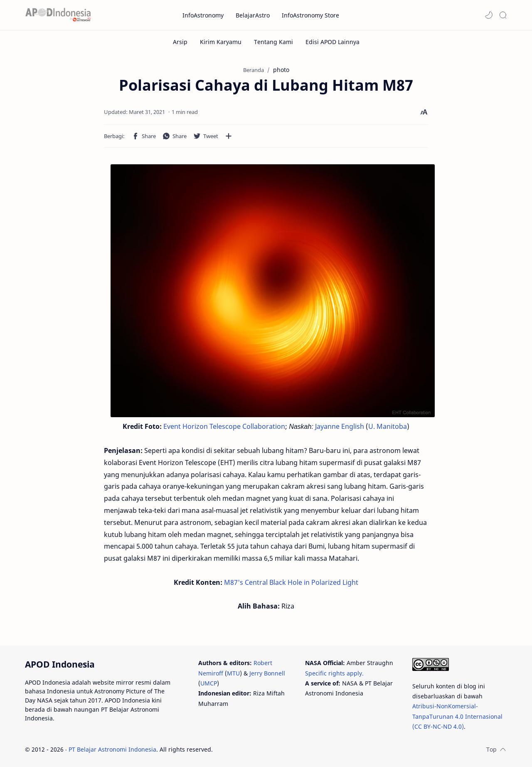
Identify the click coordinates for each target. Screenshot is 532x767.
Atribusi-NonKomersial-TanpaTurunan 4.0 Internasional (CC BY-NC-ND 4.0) (457, 716)
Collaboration (264, 426)
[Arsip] (180, 42)
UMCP (209, 683)
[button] (489, 15)
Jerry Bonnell (267, 673)
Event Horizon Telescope (202, 426)
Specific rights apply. (334, 673)
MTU (233, 673)
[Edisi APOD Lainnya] (332, 42)
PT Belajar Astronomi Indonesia (112, 749)
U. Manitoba (388, 426)
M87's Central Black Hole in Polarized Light (291, 582)
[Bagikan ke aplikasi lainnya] (229, 136)
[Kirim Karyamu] (221, 42)
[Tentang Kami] (273, 42)
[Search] (503, 15)
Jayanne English (340, 426)
